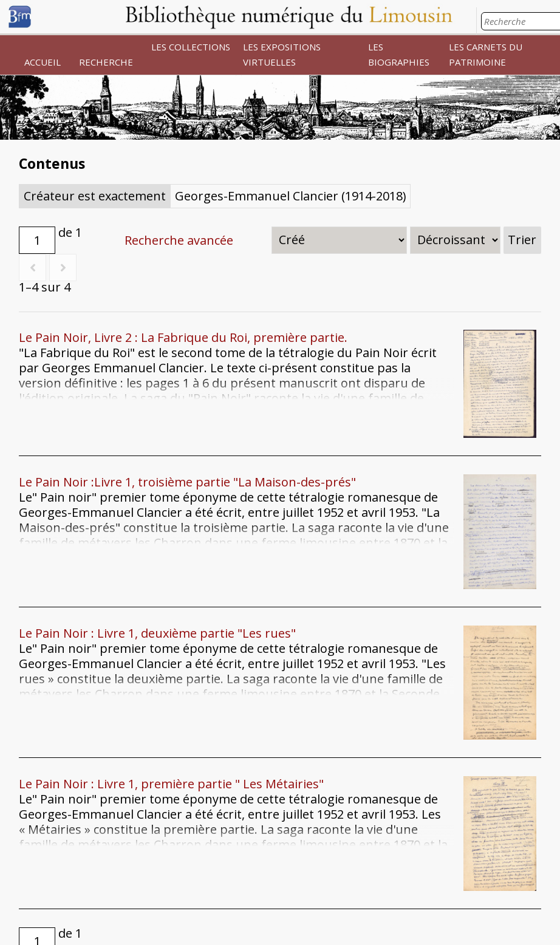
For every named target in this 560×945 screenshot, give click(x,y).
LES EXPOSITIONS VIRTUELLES (282, 54)
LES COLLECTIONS (191, 47)
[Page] (37, 240)
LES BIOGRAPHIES (399, 54)
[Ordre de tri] (455, 240)
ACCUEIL (43, 62)
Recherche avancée (179, 240)
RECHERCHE (106, 62)
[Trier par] (339, 240)
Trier (522, 240)
